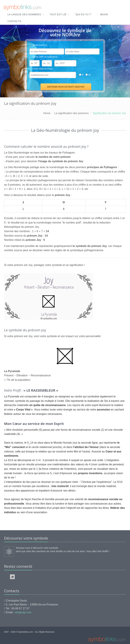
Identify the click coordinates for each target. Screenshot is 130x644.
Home (47, 113)
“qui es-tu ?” (83, 14)
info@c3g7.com (23, 612)
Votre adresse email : (42, 69)
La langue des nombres (24, 14)
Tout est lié (58, 14)
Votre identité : (39, 45)
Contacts (14, 21)
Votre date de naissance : (44, 57)
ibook (104, 14)
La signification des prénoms (72, 113)
